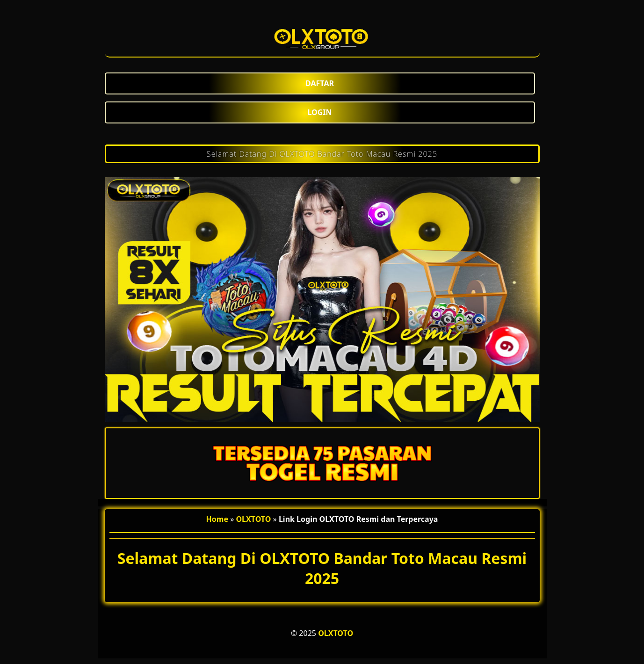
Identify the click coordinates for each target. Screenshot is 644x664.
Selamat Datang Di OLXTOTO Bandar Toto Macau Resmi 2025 (322, 154)
